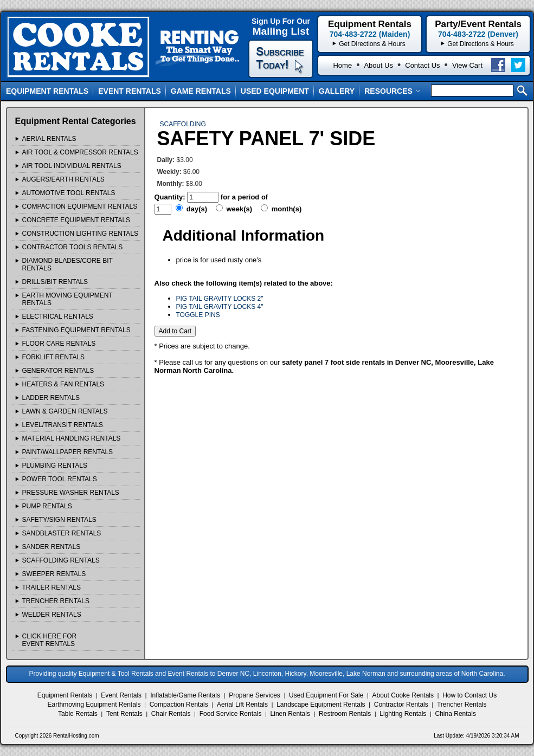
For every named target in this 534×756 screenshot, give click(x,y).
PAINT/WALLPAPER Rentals (68, 452)
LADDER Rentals (51, 398)
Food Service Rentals (231, 714)
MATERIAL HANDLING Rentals (72, 438)
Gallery (337, 91)
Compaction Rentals (179, 705)
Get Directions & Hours (481, 44)
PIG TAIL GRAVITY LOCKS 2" (220, 299)
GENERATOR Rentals (58, 371)
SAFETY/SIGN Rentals (59, 520)
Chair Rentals (171, 714)
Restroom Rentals (345, 714)
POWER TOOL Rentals (60, 479)
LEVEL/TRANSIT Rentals (63, 425)
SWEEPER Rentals (54, 574)
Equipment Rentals (47, 91)
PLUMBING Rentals (55, 466)
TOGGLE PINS (198, 315)
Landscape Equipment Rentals (321, 705)
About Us (378, 65)
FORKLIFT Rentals (54, 357)
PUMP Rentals (47, 506)
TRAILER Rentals (52, 587)
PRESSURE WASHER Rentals (71, 493)
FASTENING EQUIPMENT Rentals (76, 330)
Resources (392, 91)
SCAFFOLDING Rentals (61, 560)
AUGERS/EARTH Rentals (63, 179)
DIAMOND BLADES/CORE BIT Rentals (67, 264)
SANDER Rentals (52, 547)
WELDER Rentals (52, 615)
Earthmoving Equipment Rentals (94, 705)
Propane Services (255, 695)
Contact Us (422, 65)
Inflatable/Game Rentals (185, 695)
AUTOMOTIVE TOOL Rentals (69, 193)
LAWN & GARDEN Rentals (65, 411)
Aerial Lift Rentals (242, 705)
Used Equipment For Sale (326, 695)
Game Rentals (201, 91)
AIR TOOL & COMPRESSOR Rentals (80, 152)
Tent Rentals (124, 714)
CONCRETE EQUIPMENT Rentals (76, 220)
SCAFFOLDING (183, 124)
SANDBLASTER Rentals (62, 533)
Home (342, 65)
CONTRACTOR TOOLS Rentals (73, 247)
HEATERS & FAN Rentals (63, 384)
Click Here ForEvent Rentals (50, 640)
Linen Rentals (290, 714)
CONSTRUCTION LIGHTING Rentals (80, 234)
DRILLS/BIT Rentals (55, 282)
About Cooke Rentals (403, 695)
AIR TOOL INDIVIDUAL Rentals (72, 166)
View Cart (467, 65)
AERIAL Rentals (49, 139)
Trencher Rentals (462, 705)
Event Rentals (130, 91)
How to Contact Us (469, 695)
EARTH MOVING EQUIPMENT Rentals (67, 299)
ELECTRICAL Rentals (58, 316)
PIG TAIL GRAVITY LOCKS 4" (220, 307)
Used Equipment (275, 91)
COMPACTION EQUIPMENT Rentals (80, 206)
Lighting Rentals (403, 714)
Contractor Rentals (401, 705)
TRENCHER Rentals (56, 601)
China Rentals (456, 714)
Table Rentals (78, 714)
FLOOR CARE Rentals (59, 344)
